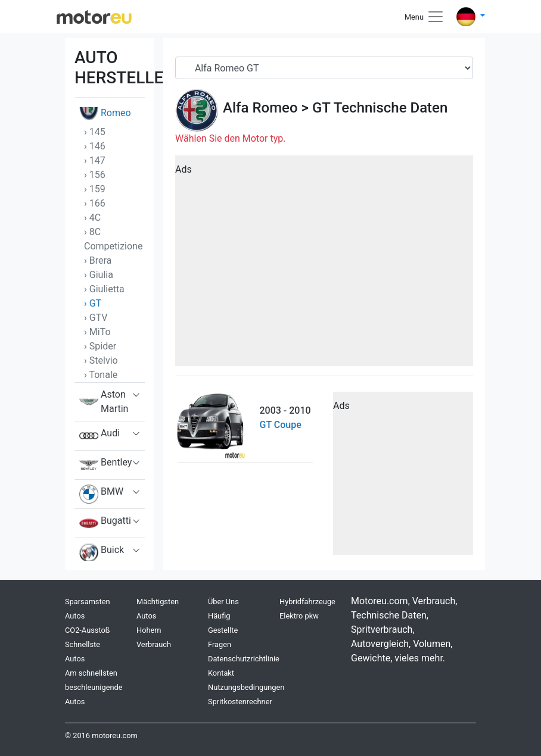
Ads (184, 169)
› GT (93, 303)
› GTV (96, 318)
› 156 (95, 175)
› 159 (95, 189)
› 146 (95, 146)
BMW (101, 494)
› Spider (100, 346)
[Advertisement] (324, 265)
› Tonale (101, 375)
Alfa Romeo (260, 108)
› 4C (92, 218)
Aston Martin (104, 402)
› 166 (95, 203)
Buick (102, 552)
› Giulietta (104, 289)
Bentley (105, 465)
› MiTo (97, 332)
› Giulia (99, 275)
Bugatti (105, 523)
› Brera (98, 260)
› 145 (95, 132)
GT (321, 108)
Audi (100, 436)
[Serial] (324, 68)
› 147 (95, 160)
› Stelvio (101, 360)
